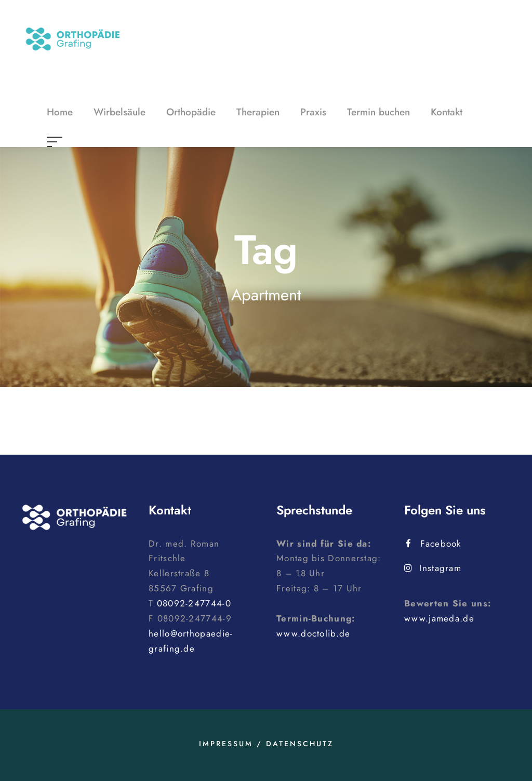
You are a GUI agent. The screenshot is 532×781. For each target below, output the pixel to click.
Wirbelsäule (119, 112)
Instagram (433, 568)
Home (60, 112)
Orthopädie (191, 112)
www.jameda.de (439, 618)
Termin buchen (378, 112)
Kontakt (447, 112)
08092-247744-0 (194, 603)
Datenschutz (300, 744)
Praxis (313, 112)
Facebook (434, 544)
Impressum (226, 744)
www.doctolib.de (314, 633)
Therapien (258, 112)
